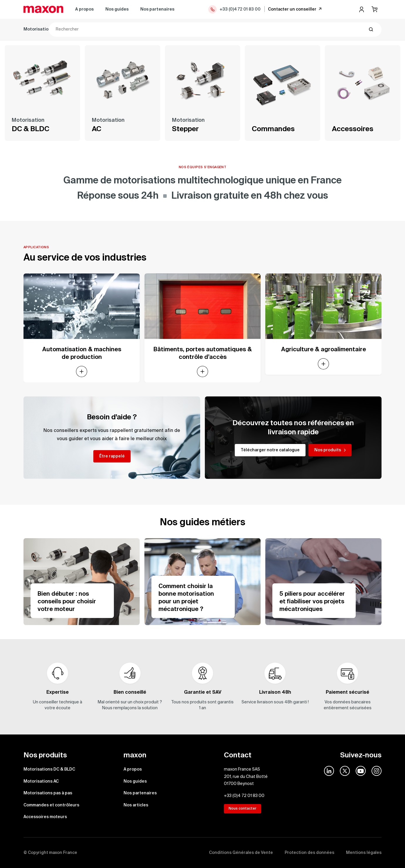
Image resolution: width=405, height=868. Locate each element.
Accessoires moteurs (272, 29)
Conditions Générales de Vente (241, 853)
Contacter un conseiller (295, 9)
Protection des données (309, 853)
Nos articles (136, 805)
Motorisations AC (101, 29)
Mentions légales (364, 853)
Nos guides (117, 9)
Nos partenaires (157, 9)
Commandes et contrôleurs (213, 29)
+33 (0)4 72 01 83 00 (234, 9)
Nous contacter (243, 809)
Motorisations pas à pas (152, 29)
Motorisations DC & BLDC (50, 29)
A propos (84, 9)
